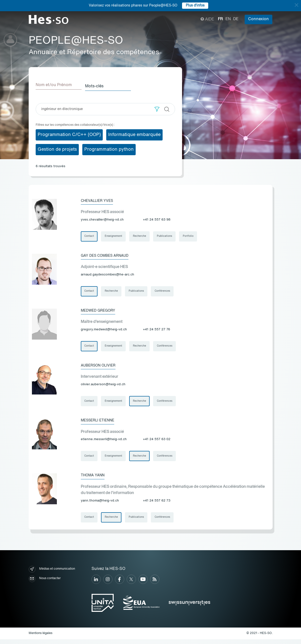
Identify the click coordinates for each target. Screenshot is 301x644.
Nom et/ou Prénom (54, 85)
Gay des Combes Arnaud (108, 255)
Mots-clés (99, 85)
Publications (167, 236)
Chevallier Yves (100, 199)
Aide (207, 19)
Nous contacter (45, 583)
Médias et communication (52, 574)
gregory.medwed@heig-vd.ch (104, 330)
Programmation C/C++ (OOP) (69, 133)
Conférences (165, 291)
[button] (157, 108)
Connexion (258, 19)
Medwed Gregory (101, 311)
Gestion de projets (57, 148)
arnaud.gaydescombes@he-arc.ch (107, 275)
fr (220, 19)
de (236, 19)
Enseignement (115, 236)
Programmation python (109, 148)
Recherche (142, 236)
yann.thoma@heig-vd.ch (100, 504)
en (228, 19)
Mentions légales (41, 638)
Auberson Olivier (101, 367)
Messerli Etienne (100, 423)
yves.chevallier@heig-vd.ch (102, 219)
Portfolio (192, 236)
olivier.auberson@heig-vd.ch (103, 386)
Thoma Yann (94, 479)
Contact (90, 236)
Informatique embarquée (134, 133)
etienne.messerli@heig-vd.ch (104, 442)
